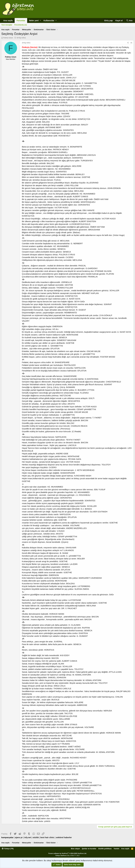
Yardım (116, 849)
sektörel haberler (64, 837)
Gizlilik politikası (105, 849)
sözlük (36, 837)
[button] (40, 20)
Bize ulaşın (75, 849)
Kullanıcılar (49, 20)
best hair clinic (47, 837)
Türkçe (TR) (8, 849)
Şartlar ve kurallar (89, 849)
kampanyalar (7, 837)
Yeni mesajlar (7, 25)
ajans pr (19, 837)
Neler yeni (34, 20)
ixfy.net (28, 837)
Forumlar (21, 20)
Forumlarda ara (21, 25)
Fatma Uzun (8, 38)
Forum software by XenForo (67, 853)
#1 (131, 43)
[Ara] (129, 20)
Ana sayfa (8, 20)
